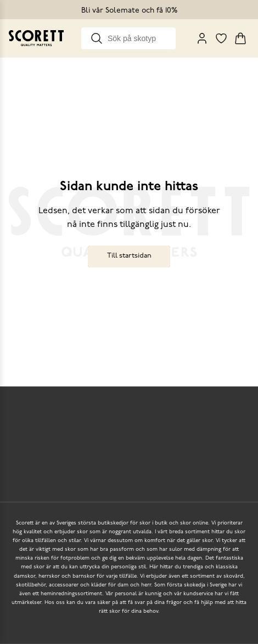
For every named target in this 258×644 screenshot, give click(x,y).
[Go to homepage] (36, 38)
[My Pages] (202, 38)
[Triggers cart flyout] (240, 38)
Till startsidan (129, 256)
